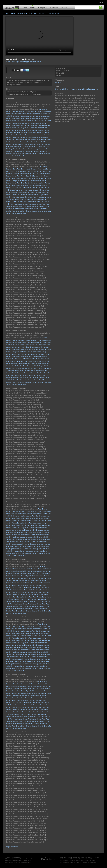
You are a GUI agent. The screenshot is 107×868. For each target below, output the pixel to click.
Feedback (19, 861)
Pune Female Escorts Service (26, 135)
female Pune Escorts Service (28, 132)
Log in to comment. (13, 847)
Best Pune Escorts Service (32, 142)
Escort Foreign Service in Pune (31, 125)
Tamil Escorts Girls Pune (36, 144)
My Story (58, 82)
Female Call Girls (33, 137)
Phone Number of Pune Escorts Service (26, 151)
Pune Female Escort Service (42, 139)
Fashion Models (22, 156)
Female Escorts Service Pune (42, 114)
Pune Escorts (42, 109)
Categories (43, 7)
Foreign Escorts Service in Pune (22, 123)
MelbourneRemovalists (78, 89)
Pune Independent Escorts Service (32, 118)
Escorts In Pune (12, 111)
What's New (8, 861)
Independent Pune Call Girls (33, 116)
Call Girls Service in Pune (15, 116)
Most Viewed (22, 13)
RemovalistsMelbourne (63, 89)
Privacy (29, 861)
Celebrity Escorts (43, 154)
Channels (54, 7)
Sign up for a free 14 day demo (68, 862)
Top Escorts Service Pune (15, 142)
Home (24, 7)
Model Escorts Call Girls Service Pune (34, 130)
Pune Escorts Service (21, 147)
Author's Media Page (12, 62)
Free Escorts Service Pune (37, 147)
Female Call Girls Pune (19, 137)
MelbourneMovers (92, 89)
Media (33, 7)
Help (14, 861)
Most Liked (33, 13)
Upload (64, 7)
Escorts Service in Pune (25, 139)
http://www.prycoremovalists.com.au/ (31, 62)
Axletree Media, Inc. (14, 862)
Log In (101, 2)
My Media (43, 13)
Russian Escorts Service (29, 121)
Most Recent (10, 13)
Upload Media (54, 13)
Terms (24, 861)
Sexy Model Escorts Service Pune (32, 128)
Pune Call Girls (15, 114)
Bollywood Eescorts (31, 154)
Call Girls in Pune (26, 114)
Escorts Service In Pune (33, 111)
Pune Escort (21, 111)
